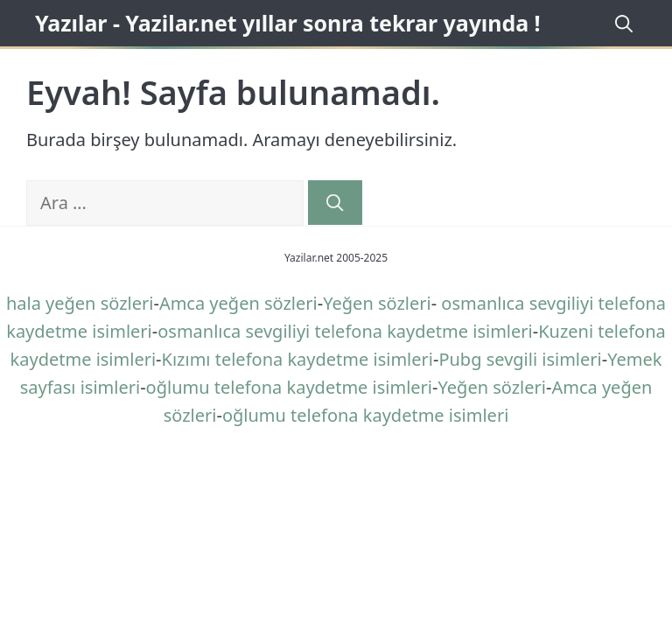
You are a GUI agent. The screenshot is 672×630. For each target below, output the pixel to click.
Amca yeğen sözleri (238, 303)
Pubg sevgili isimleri (520, 359)
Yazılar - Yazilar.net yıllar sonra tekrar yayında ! (288, 23)
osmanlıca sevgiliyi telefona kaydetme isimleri (345, 331)
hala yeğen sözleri (80, 303)
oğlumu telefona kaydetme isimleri (289, 387)
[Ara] (335, 203)
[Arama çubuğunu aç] (621, 23)
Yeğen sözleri (377, 303)
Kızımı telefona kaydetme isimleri (297, 359)
